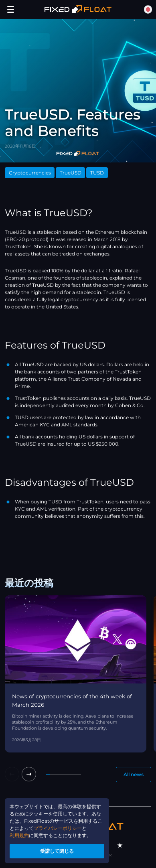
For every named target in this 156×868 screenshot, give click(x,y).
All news (134, 774)
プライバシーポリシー (58, 828)
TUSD (97, 173)
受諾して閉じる (57, 851)
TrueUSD (71, 173)
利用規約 (19, 835)
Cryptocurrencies (30, 173)
